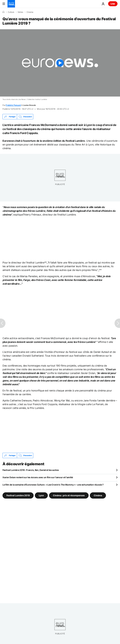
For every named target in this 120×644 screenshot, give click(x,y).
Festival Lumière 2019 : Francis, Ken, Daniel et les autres (31, 470)
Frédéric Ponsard (13, 105)
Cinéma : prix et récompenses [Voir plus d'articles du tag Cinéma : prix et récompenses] (69, 495)
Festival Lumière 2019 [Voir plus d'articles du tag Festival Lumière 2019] (18, 495)
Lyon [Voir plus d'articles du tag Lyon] (41, 495)
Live (113, 4)
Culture (11, 12)
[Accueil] (3, 12)
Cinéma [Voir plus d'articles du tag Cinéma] (98, 495)
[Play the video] (60, 63)
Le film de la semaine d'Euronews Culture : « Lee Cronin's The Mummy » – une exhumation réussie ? (53, 485)
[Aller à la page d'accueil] (11, 4)
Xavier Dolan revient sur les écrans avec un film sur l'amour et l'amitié (38, 477)
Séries (20, 12)
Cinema (30, 12)
